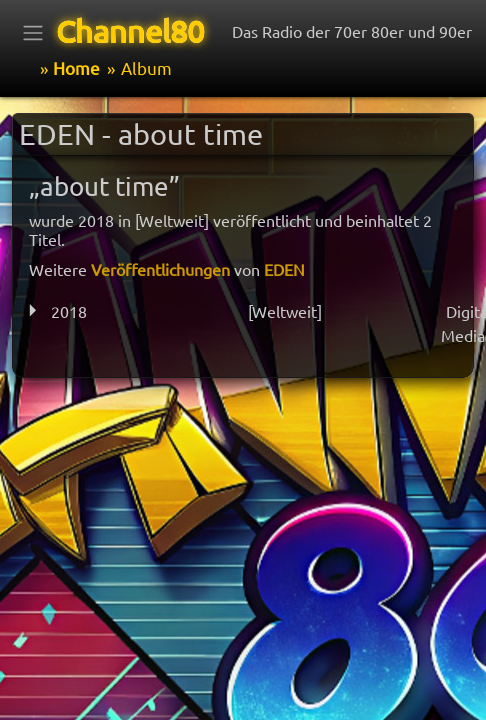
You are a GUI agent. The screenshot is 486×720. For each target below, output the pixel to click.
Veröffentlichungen (160, 269)
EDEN (284, 269)
